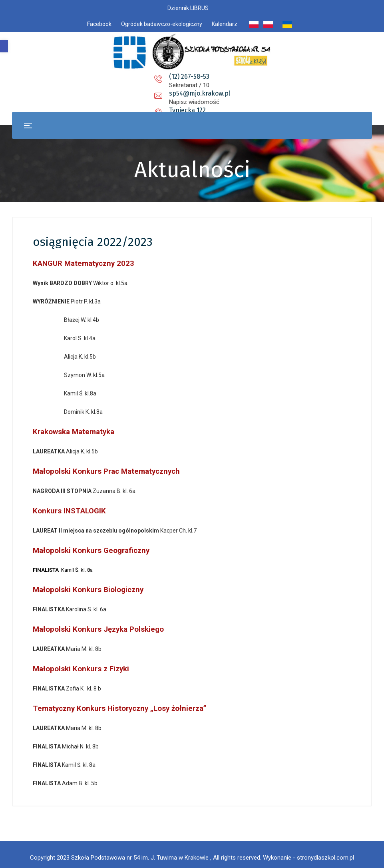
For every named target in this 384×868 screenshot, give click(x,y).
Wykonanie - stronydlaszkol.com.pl (308, 852)
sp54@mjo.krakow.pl (198, 77)
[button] (4, 46)
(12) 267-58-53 (123, 77)
